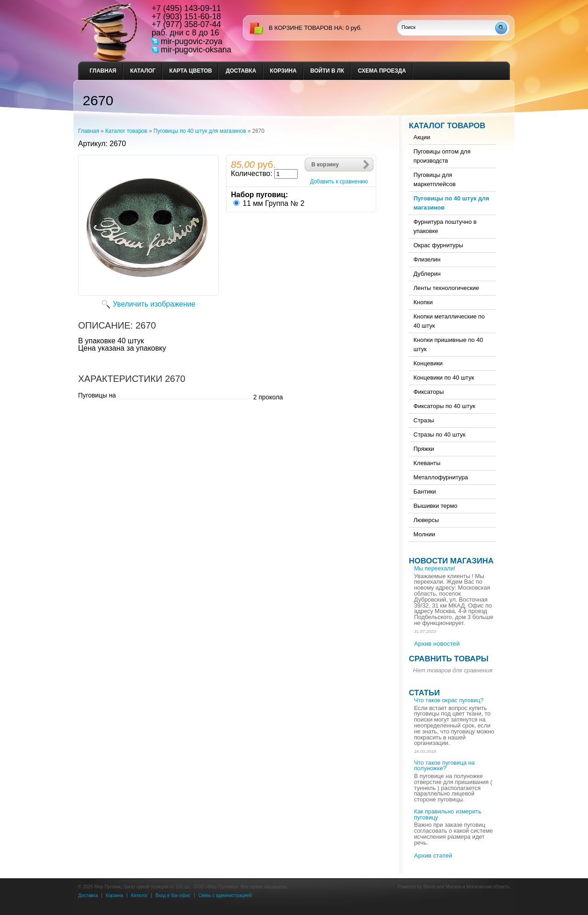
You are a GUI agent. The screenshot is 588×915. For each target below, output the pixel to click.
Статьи (424, 693)
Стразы (424, 420)
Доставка (241, 71)
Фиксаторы (429, 392)
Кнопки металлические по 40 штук (449, 321)
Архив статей (433, 855)
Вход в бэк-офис (173, 895)
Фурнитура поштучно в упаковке (445, 226)
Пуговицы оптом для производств (442, 156)
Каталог (143, 71)
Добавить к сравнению (339, 182)
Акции (422, 137)
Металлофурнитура (441, 477)
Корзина (283, 71)
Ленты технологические (446, 288)
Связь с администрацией (225, 895)
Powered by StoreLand (421, 887)
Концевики (428, 363)
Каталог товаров (126, 131)
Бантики (425, 492)
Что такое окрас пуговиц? (449, 700)
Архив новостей (437, 644)
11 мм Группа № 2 (273, 203)
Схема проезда (382, 71)
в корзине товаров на (305, 28)
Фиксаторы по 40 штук (444, 406)
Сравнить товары (449, 659)
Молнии (424, 534)
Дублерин (427, 274)
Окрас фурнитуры (438, 245)
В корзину (325, 165)
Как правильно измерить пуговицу (447, 814)
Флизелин (427, 259)
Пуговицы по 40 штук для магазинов (200, 131)
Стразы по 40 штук (439, 435)
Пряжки (424, 449)
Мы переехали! (435, 568)
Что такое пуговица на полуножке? (444, 766)
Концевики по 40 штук (444, 378)
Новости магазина (451, 561)
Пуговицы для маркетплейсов (435, 179)
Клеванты (427, 463)
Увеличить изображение (154, 304)
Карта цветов (191, 71)
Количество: (252, 173)
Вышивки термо (435, 506)
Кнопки (423, 302)
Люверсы (426, 520)
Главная (103, 71)
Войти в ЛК (327, 71)
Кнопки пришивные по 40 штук (448, 344)
